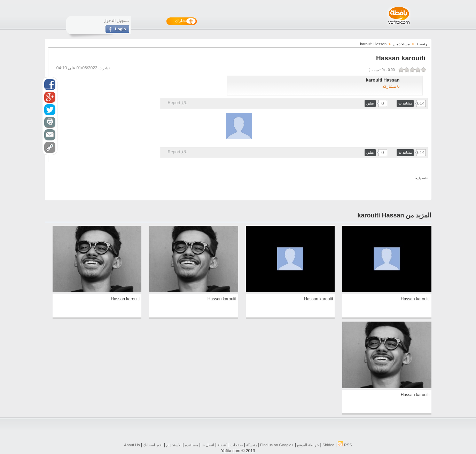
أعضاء (223, 445)
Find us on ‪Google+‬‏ (277, 445)
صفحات (237, 445)
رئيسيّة (251, 445)
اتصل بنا (208, 445)
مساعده (192, 445)
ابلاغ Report (178, 103)
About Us (132, 445)
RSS (345, 445)
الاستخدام (174, 445)
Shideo (328, 445)
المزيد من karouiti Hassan (394, 215)
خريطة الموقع (308, 445)
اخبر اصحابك (153, 445)
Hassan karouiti (415, 299)
